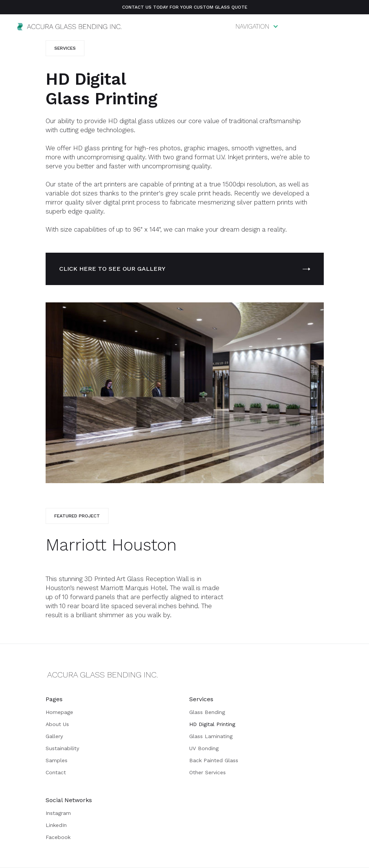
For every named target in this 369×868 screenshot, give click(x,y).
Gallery (54, 736)
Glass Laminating (211, 736)
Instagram (58, 813)
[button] (257, 26)
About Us (57, 724)
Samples (57, 760)
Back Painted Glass (214, 760)
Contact (56, 772)
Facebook (58, 837)
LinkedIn (56, 825)
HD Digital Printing (212, 724)
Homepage (59, 712)
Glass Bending (207, 712)
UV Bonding (204, 748)
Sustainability (62, 748)
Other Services (207, 772)
